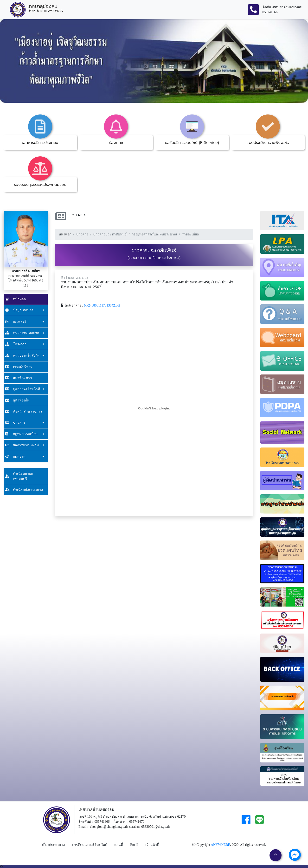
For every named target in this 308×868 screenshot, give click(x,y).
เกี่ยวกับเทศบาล (54, 845)
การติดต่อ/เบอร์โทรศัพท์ (90, 845)
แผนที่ (119, 845)
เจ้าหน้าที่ (152, 845)
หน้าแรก (65, 234)
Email (134, 845)
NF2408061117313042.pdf (102, 305)
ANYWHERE (220, 845)
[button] (23, 61)
